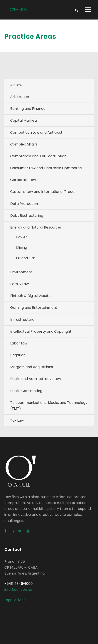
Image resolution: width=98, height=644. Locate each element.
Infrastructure (22, 320)
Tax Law (17, 420)
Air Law (16, 85)
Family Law (19, 284)
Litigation (18, 355)
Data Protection (24, 204)
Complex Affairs (24, 144)
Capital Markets (24, 120)
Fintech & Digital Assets (30, 296)
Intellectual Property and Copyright (41, 331)
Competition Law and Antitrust (36, 132)
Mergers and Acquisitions (32, 367)
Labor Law (19, 343)
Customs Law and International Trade (42, 192)
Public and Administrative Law (36, 379)
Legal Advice (15, 600)
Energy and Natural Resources (36, 227)
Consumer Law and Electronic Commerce (46, 168)
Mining (22, 247)
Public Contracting (26, 391)
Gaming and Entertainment (34, 308)
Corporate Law (23, 180)
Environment (21, 272)
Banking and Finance (28, 109)
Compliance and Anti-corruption (38, 156)
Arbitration (20, 97)
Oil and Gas (26, 258)
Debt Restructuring (27, 216)
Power (22, 237)
